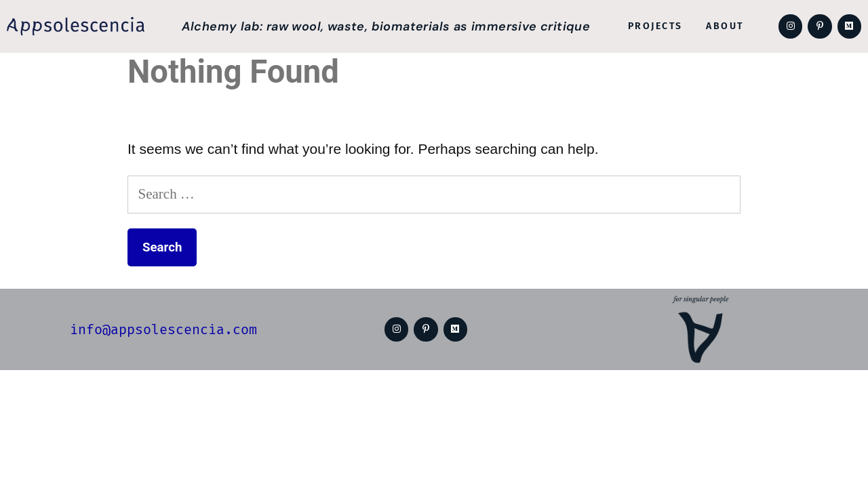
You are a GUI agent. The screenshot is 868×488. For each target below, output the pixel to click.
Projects (655, 26)
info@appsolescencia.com (163, 329)
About (723, 26)
